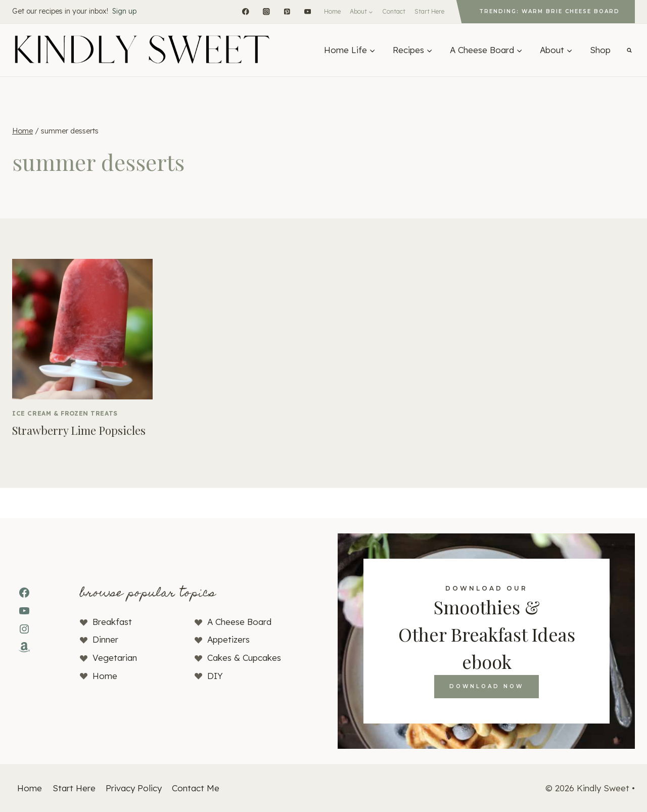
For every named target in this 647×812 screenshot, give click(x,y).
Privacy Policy (134, 788)
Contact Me (196, 788)
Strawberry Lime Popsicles (79, 430)
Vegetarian (115, 658)
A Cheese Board (239, 622)
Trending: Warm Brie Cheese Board (549, 11)
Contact (394, 11)
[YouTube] (308, 11)
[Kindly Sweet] (142, 50)
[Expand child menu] (361, 12)
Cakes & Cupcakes (244, 658)
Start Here (429, 11)
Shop (600, 50)
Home (332, 11)
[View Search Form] (629, 50)
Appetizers (228, 639)
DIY (215, 676)
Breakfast (112, 622)
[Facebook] (245, 11)
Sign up (124, 11)
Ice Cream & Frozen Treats (65, 413)
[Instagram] (266, 11)
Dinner (105, 639)
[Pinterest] (287, 11)
